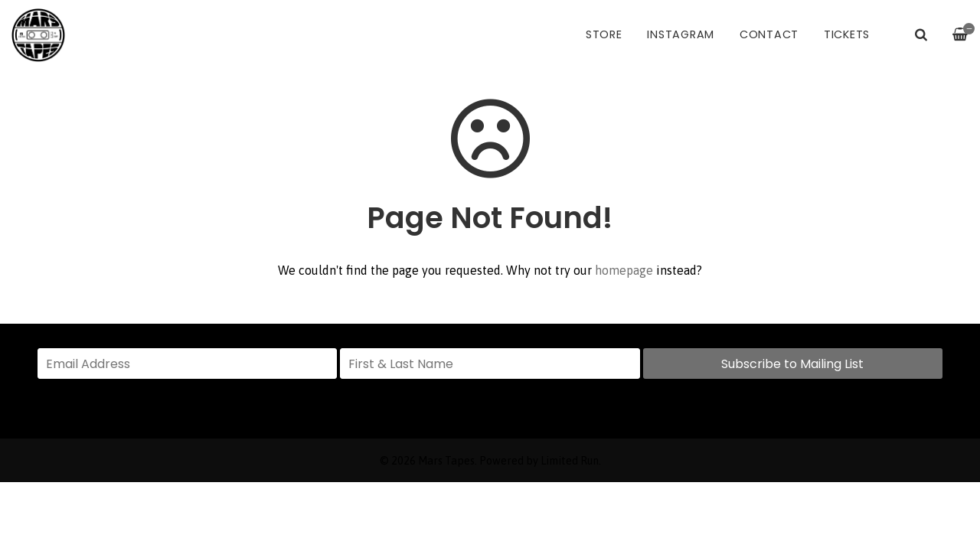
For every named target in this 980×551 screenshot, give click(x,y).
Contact (769, 34)
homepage (624, 270)
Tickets (847, 34)
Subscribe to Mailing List (792, 364)
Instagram (681, 34)
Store (604, 34)
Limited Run (570, 461)
